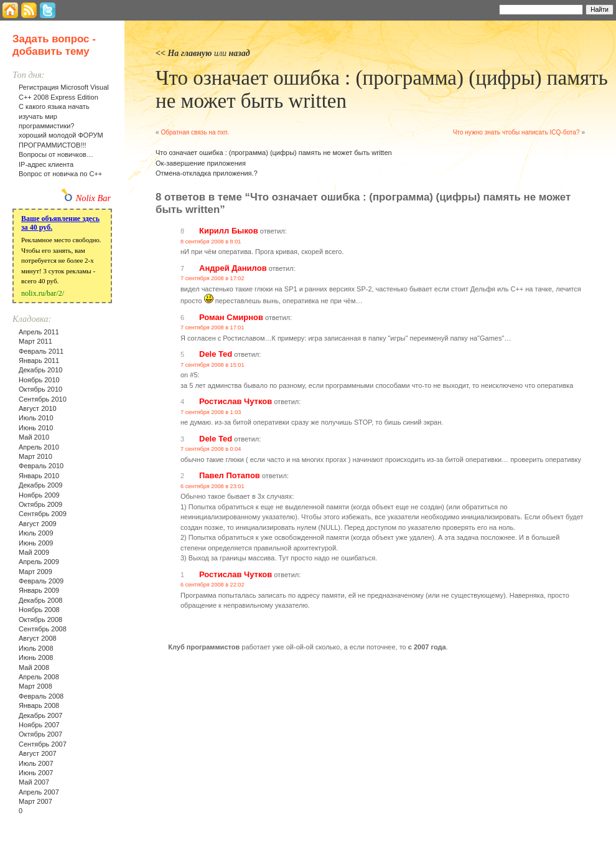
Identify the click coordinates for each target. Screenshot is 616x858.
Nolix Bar (93, 198)
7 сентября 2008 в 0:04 (211, 449)
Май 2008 (34, 667)
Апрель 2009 (39, 562)
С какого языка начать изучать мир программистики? (54, 116)
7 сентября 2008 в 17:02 (212, 278)
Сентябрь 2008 (43, 629)
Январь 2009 (39, 590)
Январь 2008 (39, 705)
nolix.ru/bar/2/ (43, 293)
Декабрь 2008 (40, 600)
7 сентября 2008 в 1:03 (211, 412)
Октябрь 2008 (40, 620)
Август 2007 (38, 753)
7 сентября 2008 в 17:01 (212, 328)
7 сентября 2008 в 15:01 (212, 365)
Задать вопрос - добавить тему (54, 45)
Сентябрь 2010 (43, 399)
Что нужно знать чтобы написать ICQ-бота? (516, 132)
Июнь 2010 (36, 428)
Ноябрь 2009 (39, 495)
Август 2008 (38, 638)
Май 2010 (34, 437)
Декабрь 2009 (40, 485)
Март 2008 (35, 686)
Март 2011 (35, 341)
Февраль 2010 (41, 466)
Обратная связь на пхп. (195, 132)
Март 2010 (35, 456)
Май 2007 (34, 782)
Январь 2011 (39, 361)
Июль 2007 (36, 763)
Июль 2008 (36, 648)
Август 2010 (38, 408)
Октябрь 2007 (40, 734)
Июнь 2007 (36, 773)
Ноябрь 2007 (39, 725)
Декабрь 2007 (40, 715)
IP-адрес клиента (46, 164)
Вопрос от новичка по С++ (60, 174)
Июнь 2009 (36, 543)
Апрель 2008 (39, 677)
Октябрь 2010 (40, 389)
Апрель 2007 (39, 792)
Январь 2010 (39, 476)
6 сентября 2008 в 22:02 (212, 585)
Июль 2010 (36, 418)
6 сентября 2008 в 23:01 (212, 486)
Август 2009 (38, 524)
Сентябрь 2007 (43, 744)
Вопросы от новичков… (56, 154)
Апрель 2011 (39, 332)
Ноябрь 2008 (39, 610)
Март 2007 (35, 801)
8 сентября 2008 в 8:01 (211, 242)
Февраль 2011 (41, 351)
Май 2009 (34, 552)
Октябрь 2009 (40, 504)
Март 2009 (35, 572)
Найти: (483, 9)
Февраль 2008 (41, 696)
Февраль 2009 (41, 581)
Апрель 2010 (39, 447)
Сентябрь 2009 (43, 514)
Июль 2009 (36, 533)
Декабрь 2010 (40, 370)
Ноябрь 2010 (39, 380)
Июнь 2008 (36, 658)
